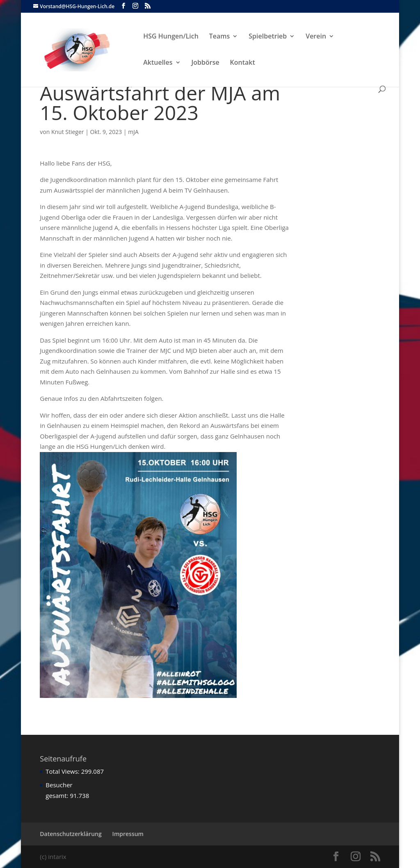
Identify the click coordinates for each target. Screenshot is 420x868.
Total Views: (63, 771)
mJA (133, 132)
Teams (220, 37)
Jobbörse (205, 63)
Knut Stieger (68, 132)
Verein (316, 37)
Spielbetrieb (268, 37)
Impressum (128, 834)
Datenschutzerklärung (71, 834)
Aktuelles (158, 63)
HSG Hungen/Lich (171, 37)
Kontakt (243, 63)
